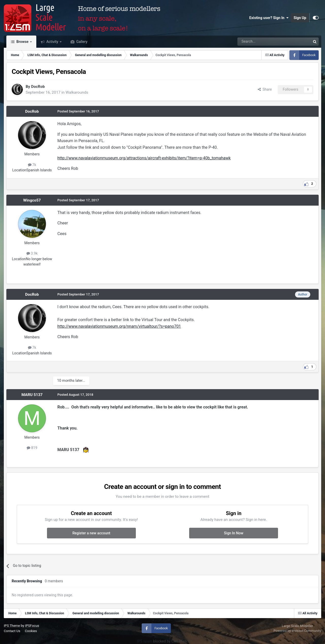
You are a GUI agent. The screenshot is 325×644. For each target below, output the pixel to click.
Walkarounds (77, 92)
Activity (52, 42)
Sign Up (300, 18)
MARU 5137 (32, 395)
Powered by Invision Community (297, 631)
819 (32, 448)
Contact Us (12, 631)
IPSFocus (32, 626)
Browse (22, 42)
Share (265, 89)
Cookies (31, 631)
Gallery (81, 42)
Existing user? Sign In (269, 18)
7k (32, 165)
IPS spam (145, 641)
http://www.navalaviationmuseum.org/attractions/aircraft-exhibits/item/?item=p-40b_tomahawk (144, 158)
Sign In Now (234, 533)
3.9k (32, 253)
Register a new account (91, 533)
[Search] (261, 42)
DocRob (38, 87)
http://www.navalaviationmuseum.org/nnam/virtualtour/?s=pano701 (119, 326)
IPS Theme (12, 626)
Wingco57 (32, 200)
